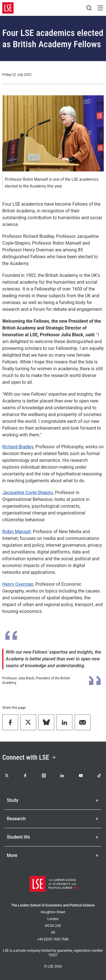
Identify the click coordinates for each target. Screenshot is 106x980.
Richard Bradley (18, 447)
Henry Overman (18, 584)
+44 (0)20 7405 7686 (53, 939)
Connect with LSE (29, 757)
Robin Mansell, (17, 532)
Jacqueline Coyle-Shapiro (28, 493)
